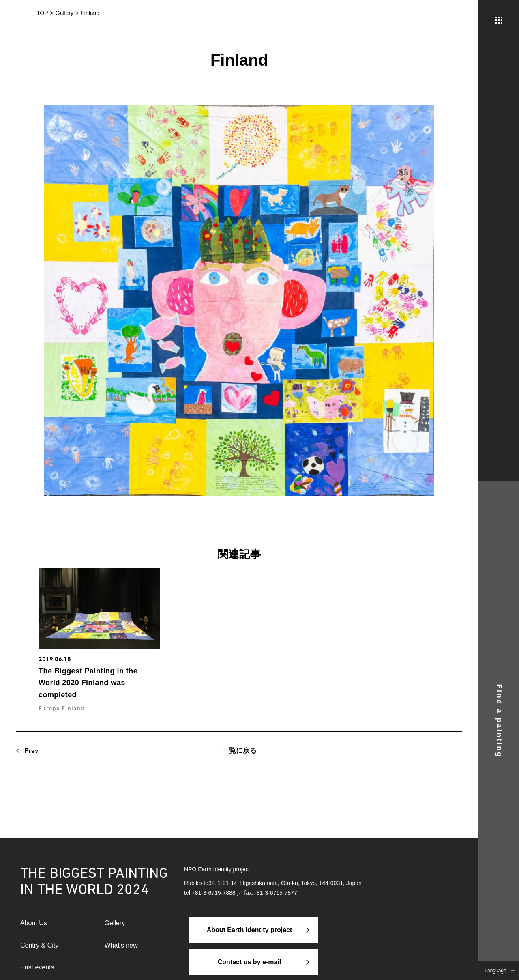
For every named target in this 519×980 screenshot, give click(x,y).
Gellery (115, 923)
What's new (121, 945)
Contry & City (39, 945)
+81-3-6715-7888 (214, 893)
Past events (37, 967)
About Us (34, 923)
